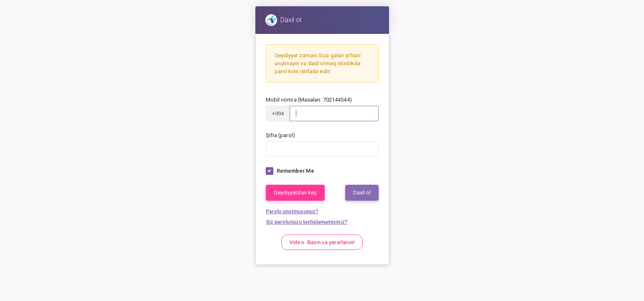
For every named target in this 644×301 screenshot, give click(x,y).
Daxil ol (362, 193)
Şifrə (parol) (280, 135)
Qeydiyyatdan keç (295, 193)
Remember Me (295, 171)
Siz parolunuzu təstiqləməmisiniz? (307, 222)
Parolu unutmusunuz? (292, 212)
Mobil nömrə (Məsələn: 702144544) (309, 100)
